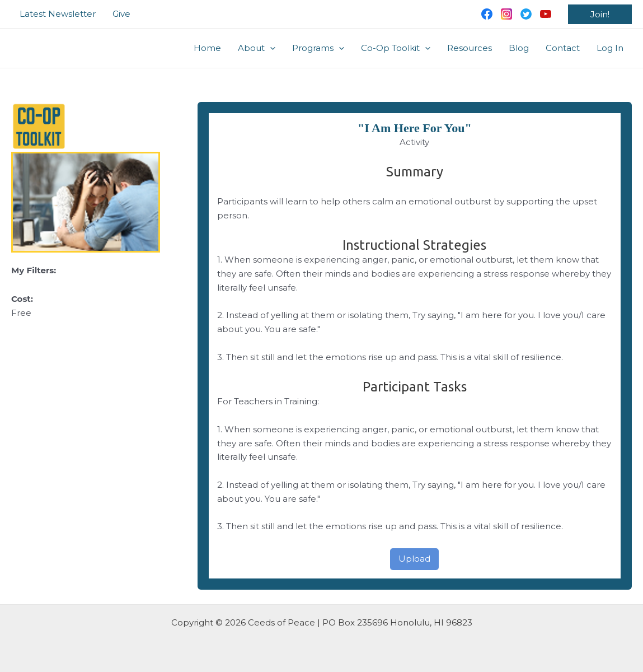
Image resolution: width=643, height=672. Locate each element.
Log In (610, 48)
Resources (470, 48)
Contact (563, 48)
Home (207, 48)
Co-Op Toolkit (396, 48)
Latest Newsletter (58, 14)
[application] (270, 48)
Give (121, 14)
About (257, 48)
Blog (519, 48)
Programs (318, 48)
